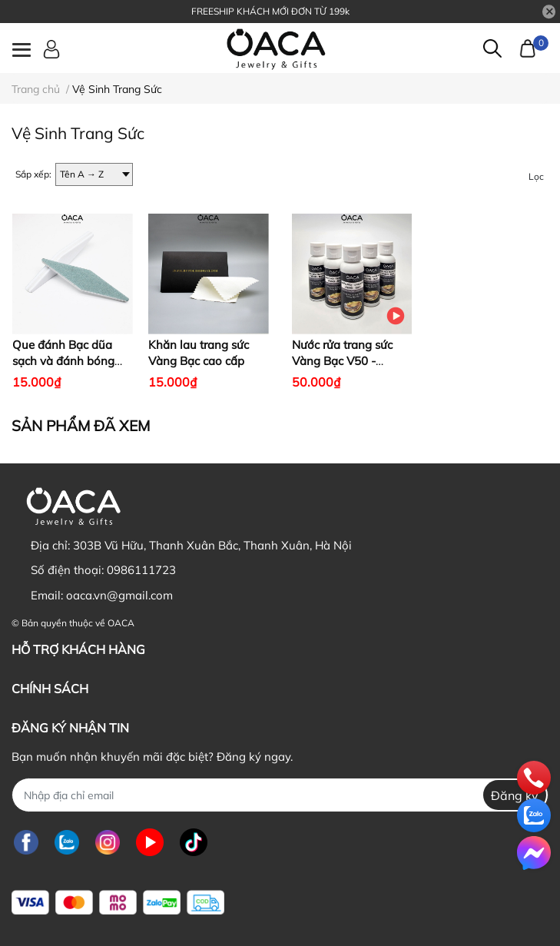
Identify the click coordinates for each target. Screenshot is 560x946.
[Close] (549, 12)
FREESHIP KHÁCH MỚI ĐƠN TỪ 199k (270, 11)
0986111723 (141, 570)
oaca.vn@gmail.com (119, 595)
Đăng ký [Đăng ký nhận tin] (515, 795)
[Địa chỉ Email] (280, 795)
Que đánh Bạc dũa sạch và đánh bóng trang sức (63, 361)
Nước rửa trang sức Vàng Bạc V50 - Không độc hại (342, 361)
